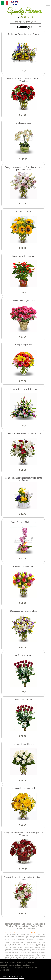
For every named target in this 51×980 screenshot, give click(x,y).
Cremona (42, 941)
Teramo (38, 957)
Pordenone (8, 954)
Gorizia (26, 944)
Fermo (22, 943)
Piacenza (33, 952)
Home (8, 924)
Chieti (25, 941)
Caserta (7, 941)
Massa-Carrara (29, 947)
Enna (17, 943)
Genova (20, 944)
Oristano (24, 951)
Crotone (7, 943)
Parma (43, 951)
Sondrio (25, 957)
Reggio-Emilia (9, 956)
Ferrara (28, 943)
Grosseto (32, 944)
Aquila (7, 936)
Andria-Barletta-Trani (33, 934)
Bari (37, 936)
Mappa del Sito (22, 926)
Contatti (16, 924)
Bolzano (36, 938)
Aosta (43, 934)
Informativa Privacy (25, 929)
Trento (19, 959)
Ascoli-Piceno (20, 936)
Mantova (20, 947)
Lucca (6, 947)
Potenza (15, 954)
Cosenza (36, 941)
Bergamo (16, 938)
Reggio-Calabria (40, 954)
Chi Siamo (26, 924)
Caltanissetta (21, 939)
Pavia (6, 952)
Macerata (13, 947)
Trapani (13, 959)
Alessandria (16, 934)
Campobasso (30, 939)
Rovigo (31, 956)
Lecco (33, 946)
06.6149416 (26, 17)
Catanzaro (19, 941)
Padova (31, 951)
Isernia (11, 946)
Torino (7, 959)
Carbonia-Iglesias (40, 939)
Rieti (16, 956)
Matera (37, 947)
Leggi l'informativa (9, 977)
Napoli (33, 949)
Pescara (27, 952)
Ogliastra (7, 951)
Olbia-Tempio (16, 951)
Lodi (44, 946)
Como (30, 941)
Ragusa (25, 954)
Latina (24, 946)
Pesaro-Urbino (19, 952)
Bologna (29, 938)
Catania (13, 941)
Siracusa (18, 957)
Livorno (39, 946)
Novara (38, 949)
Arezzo (12, 936)
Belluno (43, 936)
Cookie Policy (37, 926)
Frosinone (13, 944)
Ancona (23, 934)
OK (21, 977)
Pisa (38, 952)
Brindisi (7, 939)
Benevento (8, 938)
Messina (15, 949)
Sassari (43, 956)
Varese (43, 959)
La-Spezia (18, 946)
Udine (37, 959)
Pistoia (43, 952)
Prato (20, 954)
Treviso (25, 959)
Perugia (11, 952)
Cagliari (13, 939)
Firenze (34, 943)
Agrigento (8, 934)
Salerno (37, 956)
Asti (27, 936)
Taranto (31, 957)
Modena (27, 949)
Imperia (38, 944)
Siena (12, 957)
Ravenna (31, 954)
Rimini (21, 956)
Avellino (32, 936)
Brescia (43, 938)
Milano (21, 949)
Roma (26, 956)
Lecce (29, 946)
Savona (7, 957)
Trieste (31, 959)
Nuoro (43, 949)
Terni (43, 957)
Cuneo (13, 943)
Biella (22, 938)
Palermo (37, 951)
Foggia (39, 943)
